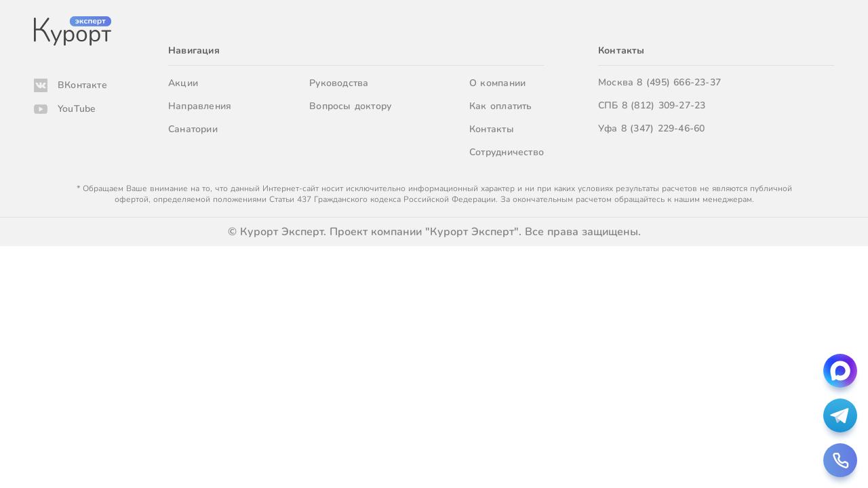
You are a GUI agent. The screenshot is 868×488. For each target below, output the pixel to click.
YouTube (77, 109)
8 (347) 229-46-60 (663, 128)
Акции (183, 83)
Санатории (193, 129)
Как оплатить (501, 106)
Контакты (492, 129)
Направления (200, 106)
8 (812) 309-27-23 (664, 105)
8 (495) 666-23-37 (679, 82)
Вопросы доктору (350, 106)
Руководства (339, 83)
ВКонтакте (82, 85)
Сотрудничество (507, 152)
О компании (497, 83)
